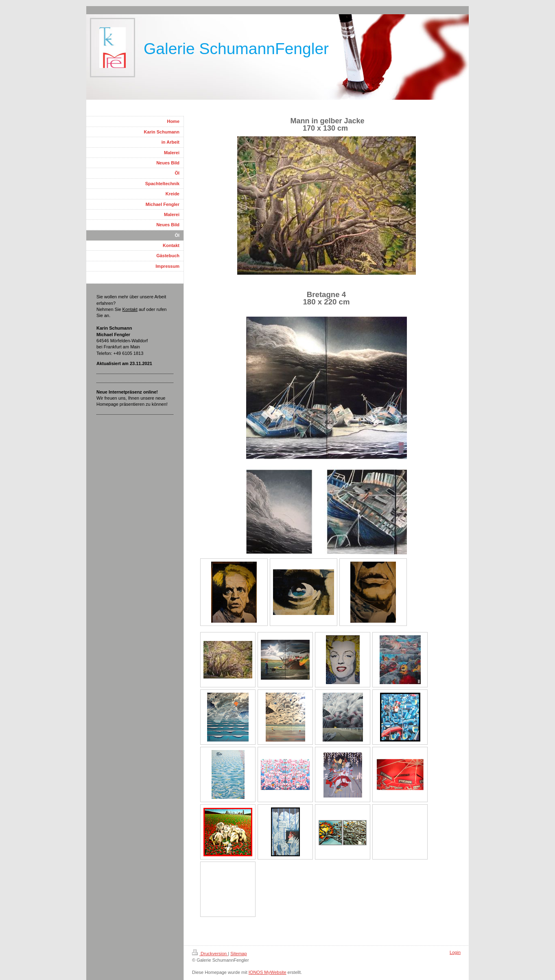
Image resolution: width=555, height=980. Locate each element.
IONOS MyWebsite (268, 972)
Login (455, 952)
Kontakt (130, 309)
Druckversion (210, 954)
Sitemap (238, 954)
